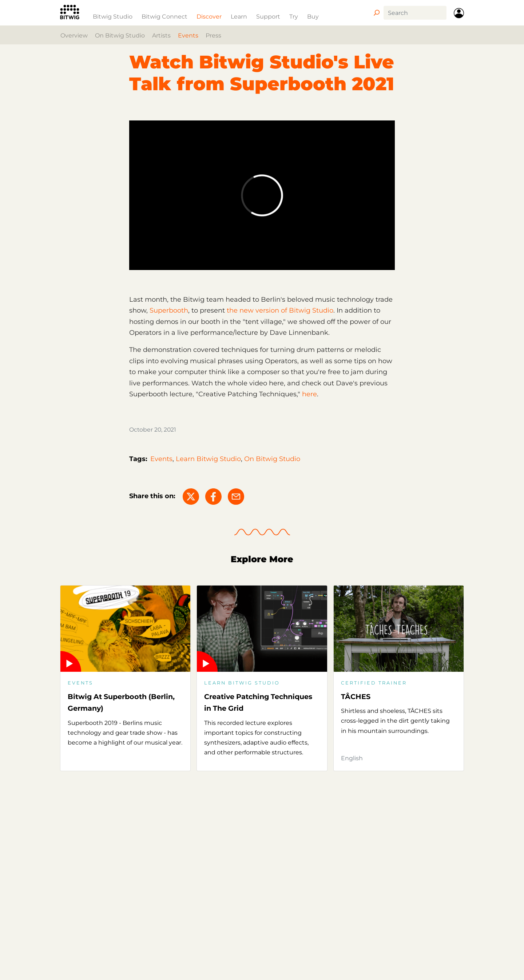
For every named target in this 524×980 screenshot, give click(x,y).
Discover (209, 16)
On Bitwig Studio (120, 35)
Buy (313, 16)
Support (268, 16)
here (309, 394)
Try (294, 16)
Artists (161, 35)
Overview (74, 35)
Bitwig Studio (113, 16)
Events (188, 35)
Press (213, 35)
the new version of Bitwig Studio (280, 310)
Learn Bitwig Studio (208, 459)
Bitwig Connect (164, 16)
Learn (239, 16)
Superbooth (169, 310)
